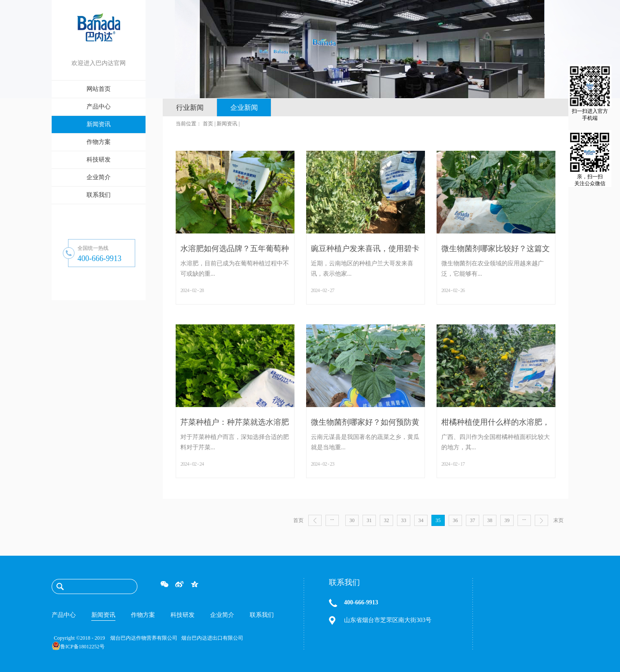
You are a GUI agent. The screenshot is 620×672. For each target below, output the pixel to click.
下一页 (541, 520)
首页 (298, 520)
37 (473, 520)
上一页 (315, 520)
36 (456, 520)
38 (490, 520)
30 (352, 520)
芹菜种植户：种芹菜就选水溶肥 (235, 422)
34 (421, 520)
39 (507, 520)
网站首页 (99, 89)
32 (387, 520)
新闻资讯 (227, 124)
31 (369, 520)
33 (404, 520)
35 (438, 520)
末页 (558, 520)
